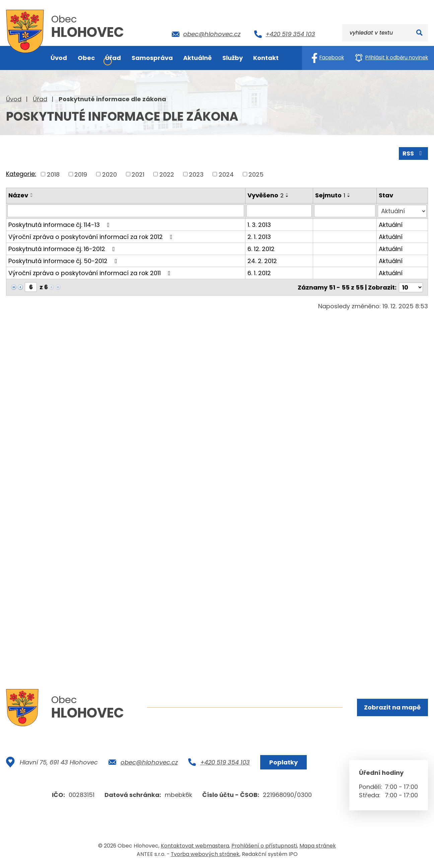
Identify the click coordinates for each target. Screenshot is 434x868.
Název (18, 195)
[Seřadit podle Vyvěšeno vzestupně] (287, 194)
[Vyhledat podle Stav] (402, 211)
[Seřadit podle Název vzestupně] (32, 194)
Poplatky (283, 762)
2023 (196, 174)
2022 (167, 174)
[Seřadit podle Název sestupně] (32, 196)
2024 (226, 174)
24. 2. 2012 (262, 261)
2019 (81, 174)
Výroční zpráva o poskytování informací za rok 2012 (92, 236)
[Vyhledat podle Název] (126, 211)
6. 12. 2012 (261, 249)
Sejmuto (330, 195)
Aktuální (391, 224)
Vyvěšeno (266, 195)
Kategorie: (21, 174)
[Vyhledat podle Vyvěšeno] (279, 211)
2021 (138, 174)
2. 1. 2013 (259, 236)
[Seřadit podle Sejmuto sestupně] (349, 196)
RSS (414, 153)
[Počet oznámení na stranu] (411, 287)
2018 (53, 174)
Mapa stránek (318, 846)
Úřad (40, 99)
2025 (256, 174)
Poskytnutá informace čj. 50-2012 (64, 261)
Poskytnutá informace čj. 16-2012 (63, 249)
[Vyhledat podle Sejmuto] (345, 211)
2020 (110, 174)
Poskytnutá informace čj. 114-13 (60, 224)
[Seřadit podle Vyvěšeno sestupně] (287, 196)
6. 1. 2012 (259, 273)
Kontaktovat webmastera (195, 846)
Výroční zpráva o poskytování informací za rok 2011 (91, 273)
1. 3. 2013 (259, 224)
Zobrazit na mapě (392, 707)
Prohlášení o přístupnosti (264, 846)
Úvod (14, 99)
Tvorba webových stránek (205, 854)
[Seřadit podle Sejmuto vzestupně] (349, 194)
